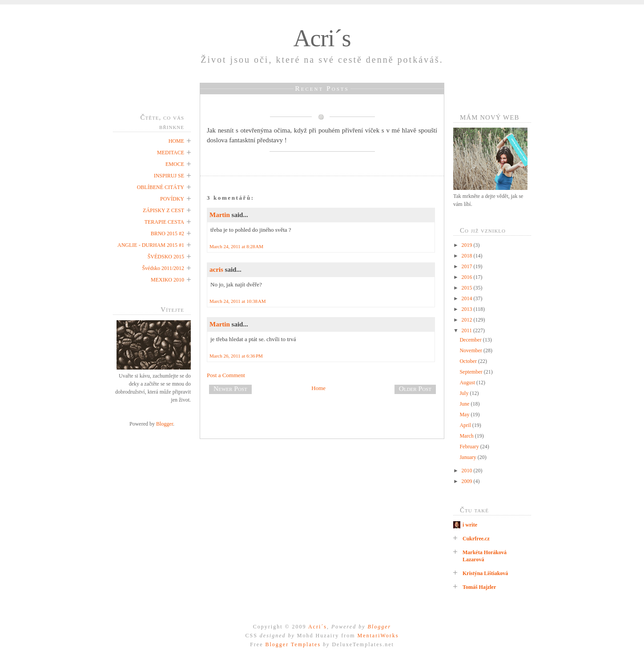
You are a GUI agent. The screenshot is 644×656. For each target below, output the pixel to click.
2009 (468, 481)
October (469, 361)
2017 (468, 266)
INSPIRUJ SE (169, 176)
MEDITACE (171, 153)
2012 (468, 320)
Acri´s (322, 38)
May (465, 415)
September (471, 372)
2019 (468, 245)
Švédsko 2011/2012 (163, 268)
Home (318, 388)
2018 (468, 256)
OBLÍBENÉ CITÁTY (161, 187)
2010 (468, 471)
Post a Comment (226, 375)
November (471, 350)
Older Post (415, 388)
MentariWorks (378, 636)
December (471, 340)
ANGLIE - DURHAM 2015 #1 (151, 245)
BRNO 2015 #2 (167, 233)
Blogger (165, 424)
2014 (468, 298)
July (465, 393)
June (465, 404)
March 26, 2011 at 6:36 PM (236, 356)
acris (216, 270)
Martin (220, 215)
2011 (468, 330)
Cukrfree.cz (476, 539)
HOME (176, 141)
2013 (468, 309)
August (468, 382)
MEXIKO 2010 (167, 280)
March (467, 436)
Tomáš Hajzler (479, 587)
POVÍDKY (172, 199)
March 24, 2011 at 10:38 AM (238, 301)
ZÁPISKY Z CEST (163, 210)
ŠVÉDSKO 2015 (166, 257)
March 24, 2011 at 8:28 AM (236, 246)
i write (470, 525)
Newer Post (230, 388)
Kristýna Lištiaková (485, 573)
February (470, 447)
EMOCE (175, 164)
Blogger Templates (293, 644)
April (466, 425)
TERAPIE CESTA (164, 222)
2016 (468, 277)
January (468, 457)
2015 (468, 288)
